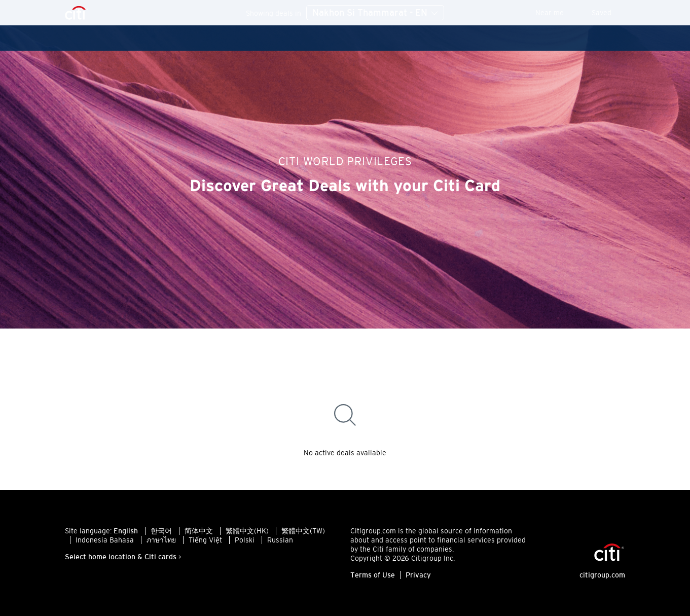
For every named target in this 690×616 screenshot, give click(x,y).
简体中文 (199, 531)
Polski (245, 540)
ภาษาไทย (161, 540)
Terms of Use (373, 575)
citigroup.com (602, 575)
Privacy (418, 575)
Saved (608, 13)
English (126, 531)
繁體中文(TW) (303, 531)
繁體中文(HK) (247, 531)
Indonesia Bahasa (105, 540)
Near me (556, 13)
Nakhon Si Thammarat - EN (375, 13)
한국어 (161, 531)
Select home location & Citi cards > (123, 557)
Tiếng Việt (205, 540)
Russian (280, 540)
